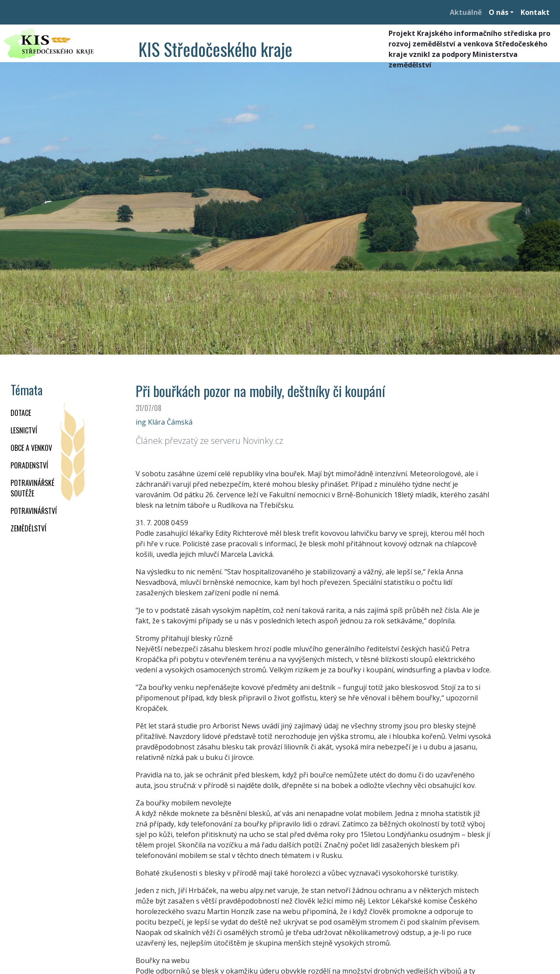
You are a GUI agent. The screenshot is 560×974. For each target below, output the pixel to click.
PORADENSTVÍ (29, 465)
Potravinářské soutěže (32, 488)
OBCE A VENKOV (31, 448)
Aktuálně (466, 12)
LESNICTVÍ (24, 430)
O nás (499, 12)
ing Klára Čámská (164, 422)
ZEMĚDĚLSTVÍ (28, 528)
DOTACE (21, 413)
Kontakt (535, 12)
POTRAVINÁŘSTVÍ (34, 511)
